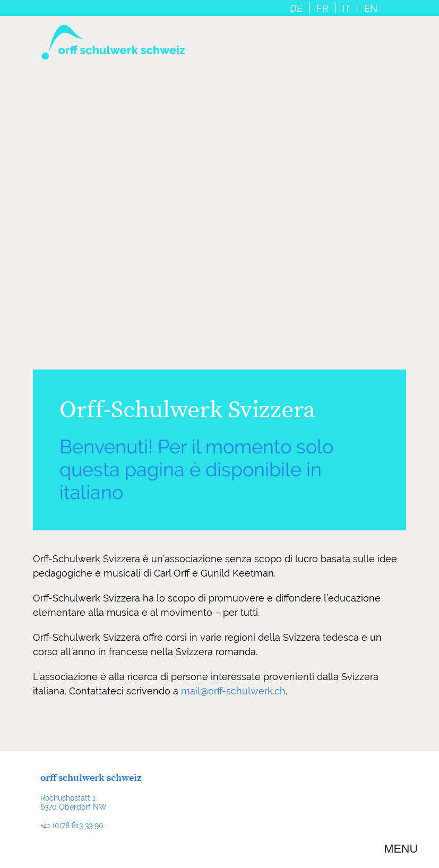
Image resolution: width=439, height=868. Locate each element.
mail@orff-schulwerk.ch (233, 691)
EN (371, 8)
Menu (401, 849)
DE (296, 8)
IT (346, 8)
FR (322, 8)
